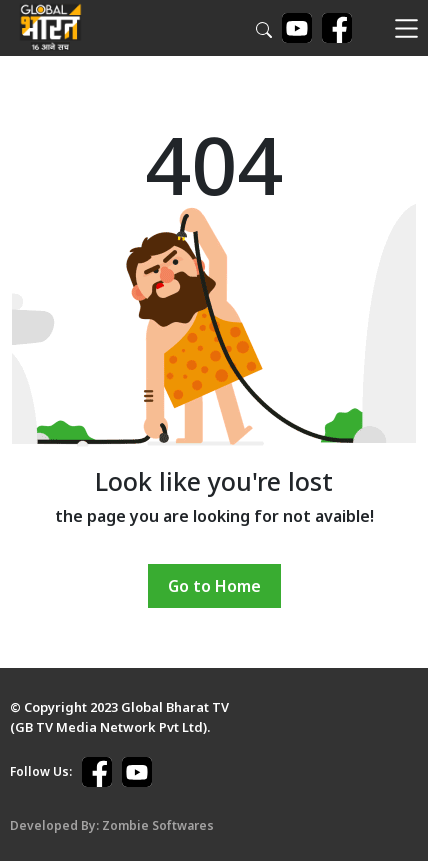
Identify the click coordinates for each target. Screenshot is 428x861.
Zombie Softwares (158, 825)
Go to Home (214, 586)
